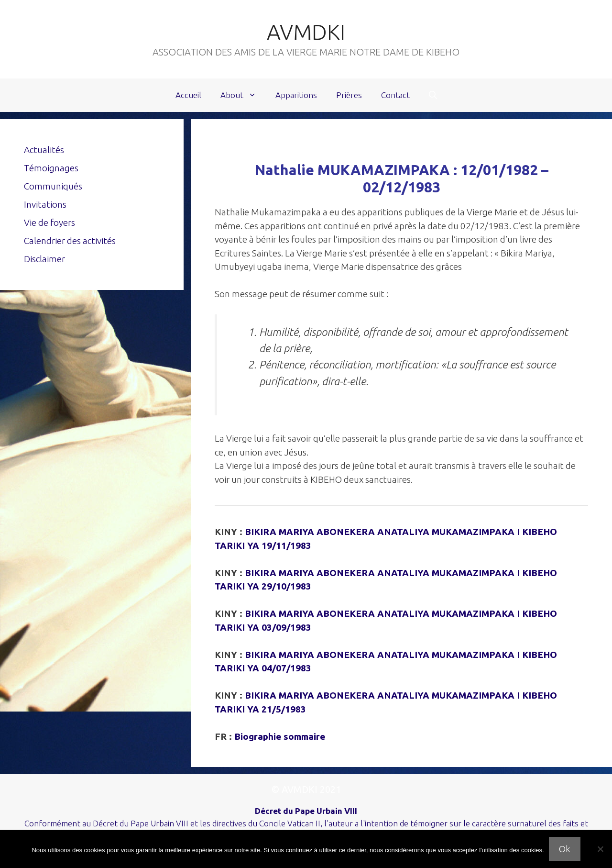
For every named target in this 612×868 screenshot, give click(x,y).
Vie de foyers (49, 223)
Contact (395, 95)
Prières (349, 95)
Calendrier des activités (70, 241)
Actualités (44, 150)
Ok (565, 849)
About (243, 95)
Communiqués (53, 186)
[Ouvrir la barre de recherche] (433, 95)
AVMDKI (306, 32)
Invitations (45, 204)
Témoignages (51, 168)
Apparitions (296, 95)
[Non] (600, 849)
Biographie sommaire (280, 736)
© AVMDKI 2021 (306, 789)
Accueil (188, 95)
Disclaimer (44, 259)
